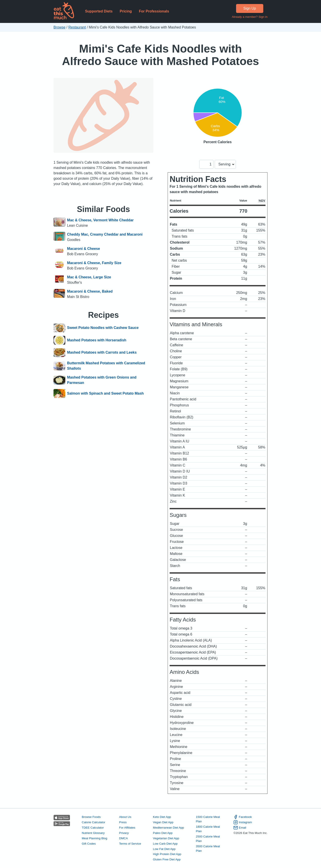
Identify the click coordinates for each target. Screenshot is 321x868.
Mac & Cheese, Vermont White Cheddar (100, 220)
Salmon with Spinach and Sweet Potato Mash (105, 393)
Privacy (124, 833)
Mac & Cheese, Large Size (89, 277)
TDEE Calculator (93, 828)
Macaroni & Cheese (84, 249)
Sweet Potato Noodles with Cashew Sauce (103, 328)
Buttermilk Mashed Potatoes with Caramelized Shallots (106, 366)
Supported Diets (99, 11)
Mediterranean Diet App (168, 828)
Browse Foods (91, 817)
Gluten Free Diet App (167, 859)
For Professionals (154, 11)
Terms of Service (130, 844)
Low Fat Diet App (164, 849)
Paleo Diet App (163, 833)
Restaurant (77, 27)
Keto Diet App (162, 817)
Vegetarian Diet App (166, 838)
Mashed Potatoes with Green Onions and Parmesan (102, 380)
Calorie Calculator (94, 822)
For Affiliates (127, 828)
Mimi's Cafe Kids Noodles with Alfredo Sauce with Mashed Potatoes (160, 55)
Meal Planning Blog (95, 838)
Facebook (243, 817)
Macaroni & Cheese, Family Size (94, 263)
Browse (59, 27)
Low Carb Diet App (165, 844)
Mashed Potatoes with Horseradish (97, 340)
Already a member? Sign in (250, 17)
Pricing (126, 11)
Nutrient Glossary (93, 833)
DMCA (123, 838)
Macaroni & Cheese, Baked (90, 291)
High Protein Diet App (167, 854)
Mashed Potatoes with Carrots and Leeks (102, 353)
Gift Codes (89, 844)
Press (123, 822)
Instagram (243, 822)
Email (240, 828)
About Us (125, 817)
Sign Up (250, 8)
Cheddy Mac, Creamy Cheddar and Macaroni (105, 234)
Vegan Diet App (163, 822)
